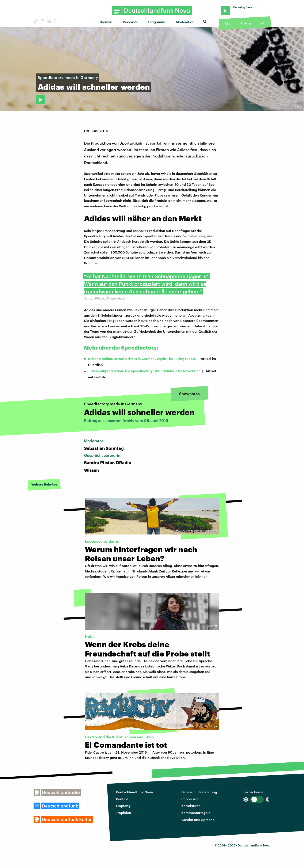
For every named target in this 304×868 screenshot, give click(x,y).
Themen (106, 22)
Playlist (246, 23)
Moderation (185, 22)
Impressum (190, 799)
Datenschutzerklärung (199, 792)
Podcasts (130, 22)
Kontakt (122, 799)
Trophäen (123, 813)
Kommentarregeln (196, 813)
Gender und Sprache (198, 820)
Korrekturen (191, 806)
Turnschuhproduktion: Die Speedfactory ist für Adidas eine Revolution (144, 371)
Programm (157, 22)
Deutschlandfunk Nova (134, 792)
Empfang (123, 806)
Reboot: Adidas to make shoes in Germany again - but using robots (142, 359)
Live (228, 23)
